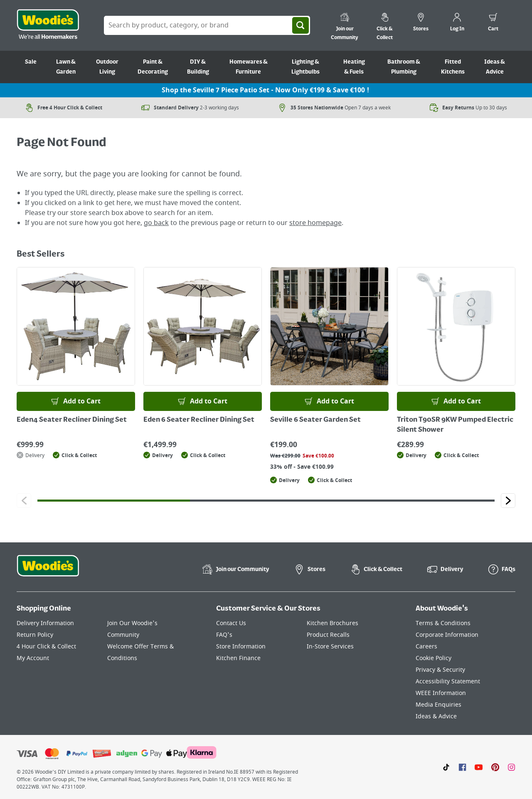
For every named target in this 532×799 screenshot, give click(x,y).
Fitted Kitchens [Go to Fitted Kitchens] (453, 67)
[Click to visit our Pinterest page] (495, 767)
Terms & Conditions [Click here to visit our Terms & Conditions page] (443, 623)
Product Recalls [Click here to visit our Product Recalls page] (328, 635)
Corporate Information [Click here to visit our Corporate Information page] (447, 635)
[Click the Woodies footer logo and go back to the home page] (48, 571)
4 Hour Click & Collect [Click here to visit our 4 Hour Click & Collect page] (46, 647)
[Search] (300, 25)
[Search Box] (207, 25)
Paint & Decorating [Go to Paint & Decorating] (153, 67)
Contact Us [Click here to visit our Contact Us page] (231, 623)
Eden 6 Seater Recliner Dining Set (199, 420)
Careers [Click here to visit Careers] (426, 647)
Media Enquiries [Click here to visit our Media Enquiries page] (438, 705)
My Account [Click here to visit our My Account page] (33, 658)
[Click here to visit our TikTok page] (446, 767)
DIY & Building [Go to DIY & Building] (198, 67)
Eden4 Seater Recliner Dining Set (72, 420)
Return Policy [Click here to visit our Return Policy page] (35, 635)
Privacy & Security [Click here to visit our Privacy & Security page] (440, 670)
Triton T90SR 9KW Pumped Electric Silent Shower (455, 425)
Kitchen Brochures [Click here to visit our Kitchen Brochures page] (332, 623)
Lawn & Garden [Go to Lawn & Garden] (66, 67)
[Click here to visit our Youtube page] (479, 767)
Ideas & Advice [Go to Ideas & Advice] (495, 67)
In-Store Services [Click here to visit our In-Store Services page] (330, 647)
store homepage (315, 223)
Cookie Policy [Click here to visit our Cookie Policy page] (433, 658)
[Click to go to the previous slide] (24, 501)
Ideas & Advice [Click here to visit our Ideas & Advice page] (436, 716)
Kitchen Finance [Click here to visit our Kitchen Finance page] (238, 658)
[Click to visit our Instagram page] (511, 767)
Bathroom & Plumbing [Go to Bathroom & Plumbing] (404, 67)
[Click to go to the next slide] (508, 501)
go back (156, 223)
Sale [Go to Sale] (31, 62)
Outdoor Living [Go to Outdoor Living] (107, 67)
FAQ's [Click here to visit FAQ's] (224, 635)
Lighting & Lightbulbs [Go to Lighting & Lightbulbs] (305, 67)
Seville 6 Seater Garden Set (315, 420)
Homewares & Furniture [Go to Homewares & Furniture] (249, 67)
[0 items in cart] (493, 23)
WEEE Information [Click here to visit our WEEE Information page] (441, 693)
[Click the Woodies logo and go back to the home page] (48, 25)
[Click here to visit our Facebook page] (462, 767)
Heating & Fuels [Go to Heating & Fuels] (354, 67)
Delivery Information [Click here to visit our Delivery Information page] (45, 623)
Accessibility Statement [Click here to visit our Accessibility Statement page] (448, 681)
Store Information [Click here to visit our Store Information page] (241, 647)
